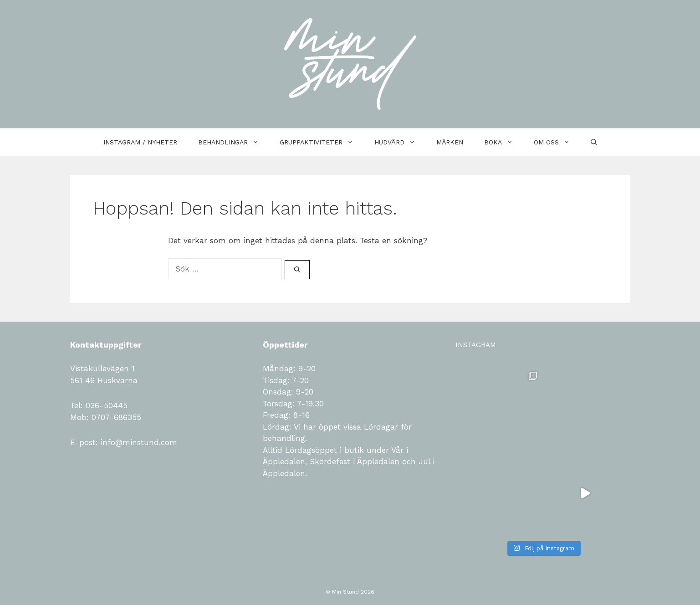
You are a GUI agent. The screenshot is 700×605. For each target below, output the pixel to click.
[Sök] (297, 270)
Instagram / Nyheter (140, 142)
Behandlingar (234, 142)
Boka (504, 142)
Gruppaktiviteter (322, 142)
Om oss (557, 142)
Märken (450, 142)
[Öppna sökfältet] (594, 142)
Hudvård (400, 142)
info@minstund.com (138, 442)
